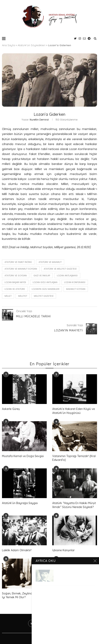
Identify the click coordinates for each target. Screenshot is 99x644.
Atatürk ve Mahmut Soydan (21, 269)
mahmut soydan (76, 289)
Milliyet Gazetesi (44, 296)
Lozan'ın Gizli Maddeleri (46, 289)
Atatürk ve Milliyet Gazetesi (60, 269)
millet (8, 296)
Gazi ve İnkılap (42, 276)
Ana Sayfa (8, 45)
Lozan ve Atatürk (15, 289)
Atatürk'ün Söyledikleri (31, 45)
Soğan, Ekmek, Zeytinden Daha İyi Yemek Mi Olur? (23, 595)
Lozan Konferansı (75, 282)
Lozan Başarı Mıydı (15, 282)
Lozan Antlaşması (67, 276)
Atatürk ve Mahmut (50, 262)
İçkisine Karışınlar (63, 550)
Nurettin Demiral (39, 120)
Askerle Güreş (11, 409)
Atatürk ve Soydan (16, 276)
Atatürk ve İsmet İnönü (18, 262)
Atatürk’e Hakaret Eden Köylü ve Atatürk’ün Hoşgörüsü (74, 411)
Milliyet (23, 296)
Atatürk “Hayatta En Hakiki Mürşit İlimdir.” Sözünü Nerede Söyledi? (74, 505)
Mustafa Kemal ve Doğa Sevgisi (23, 456)
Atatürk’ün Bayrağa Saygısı (20, 503)
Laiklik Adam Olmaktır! (17, 550)
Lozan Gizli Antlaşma (45, 282)
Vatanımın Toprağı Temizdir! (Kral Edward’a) (74, 458)
